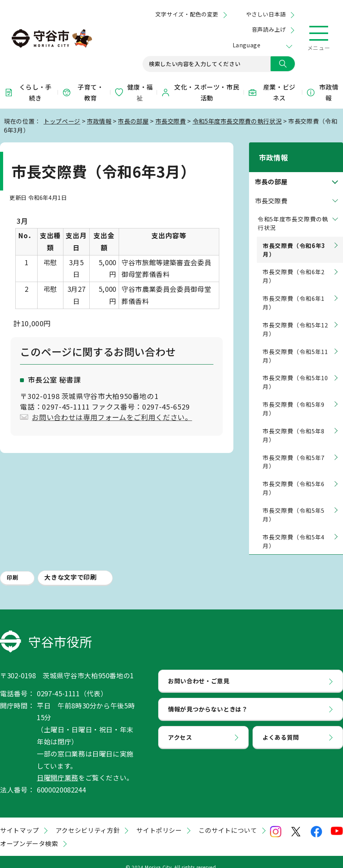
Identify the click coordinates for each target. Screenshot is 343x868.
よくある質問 (281, 727)
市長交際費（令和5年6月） (294, 478)
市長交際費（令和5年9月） (294, 398)
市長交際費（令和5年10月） (295, 372)
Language (246, 45)
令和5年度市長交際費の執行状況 (237, 121)
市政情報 (322, 93)
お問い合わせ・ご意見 (199, 670)
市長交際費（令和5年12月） (295, 319)
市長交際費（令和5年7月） (294, 452)
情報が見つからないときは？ (208, 699)
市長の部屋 (133, 121)
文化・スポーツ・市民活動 (200, 93)
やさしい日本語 (266, 14)
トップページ (62, 121)
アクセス (180, 727)
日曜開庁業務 (58, 768)
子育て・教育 (83, 93)
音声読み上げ (269, 29)
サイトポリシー (159, 820)
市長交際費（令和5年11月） (295, 346)
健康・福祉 (134, 93)
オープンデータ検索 (29, 833)
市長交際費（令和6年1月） (294, 292)
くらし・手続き (28, 93)
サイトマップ (20, 820)
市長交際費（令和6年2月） (294, 266)
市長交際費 (171, 121)
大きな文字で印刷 (70, 567)
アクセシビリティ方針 (88, 820)
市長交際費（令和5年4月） (294, 531)
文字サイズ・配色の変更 (187, 14)
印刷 (12, 568)
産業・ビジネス (272, 93)
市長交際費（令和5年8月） (294, 425)
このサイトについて (228, 820)
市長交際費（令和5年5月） (294, 504)
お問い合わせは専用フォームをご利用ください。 (112, 417)
